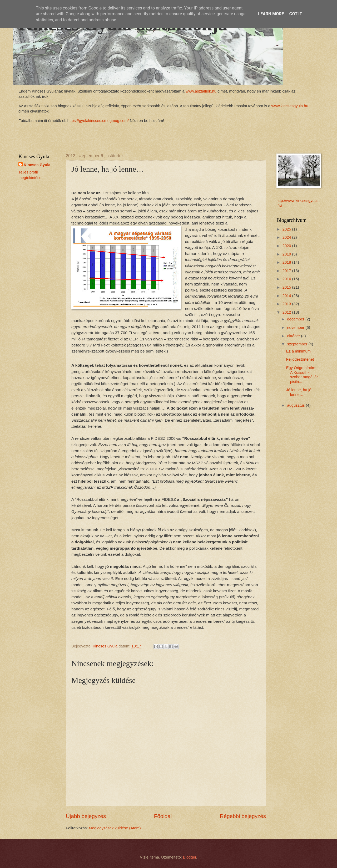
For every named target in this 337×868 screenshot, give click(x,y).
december (296, 319)
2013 (287, 304)
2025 (287, 229)
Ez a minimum (298, 351)
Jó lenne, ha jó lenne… (299, 392)
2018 (287, 262)
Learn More (271, 14)
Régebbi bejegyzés (243, 816)
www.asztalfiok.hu (200, 91)
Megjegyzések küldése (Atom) (115, 828)
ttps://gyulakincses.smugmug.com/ (99, 121)
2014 (287, 296)
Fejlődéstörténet (300, 359)
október (294, 336)
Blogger (190, 857)
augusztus (296, 405)
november (296, 328)
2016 (287, 279)
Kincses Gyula (37, 165)
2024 (287, 237)
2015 (287, 287)
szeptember (298, 344)
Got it (296, 14)
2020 (287, 246)
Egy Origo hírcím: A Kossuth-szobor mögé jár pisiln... (302, 375)
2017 (287, 271)
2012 (287, 312)
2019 (287, 254)
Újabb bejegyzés (86, 816)
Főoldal (163, 816)
